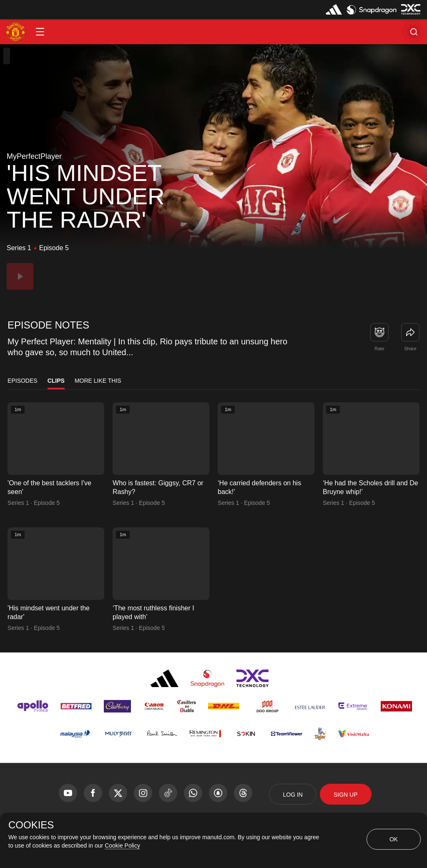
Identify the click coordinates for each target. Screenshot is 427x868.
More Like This (98, 381)
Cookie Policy (122, 845)
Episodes (23, 381)
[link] (410, 332)
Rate (379, 349)
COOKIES (31, 825)
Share (410, 349)
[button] (40, 32)
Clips (56, 381)
